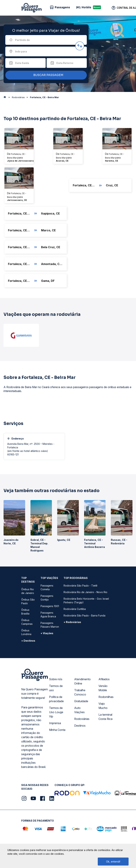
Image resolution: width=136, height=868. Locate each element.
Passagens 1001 (50, 606)
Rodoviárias (82, 719)
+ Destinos (28, 641)
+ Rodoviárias (72, 622)
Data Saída (22, 63)
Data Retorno (65, 63)
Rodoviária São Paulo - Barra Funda (84, 615)
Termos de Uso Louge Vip (56, 712)
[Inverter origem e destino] (80, 46)
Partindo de (22, 40)
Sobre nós (56, 679)
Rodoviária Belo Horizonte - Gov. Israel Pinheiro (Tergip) (86, 601)
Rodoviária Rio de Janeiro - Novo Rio (85, 592)
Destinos (80, 726)
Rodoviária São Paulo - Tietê (80, 586)
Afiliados (104, 679)
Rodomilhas (106, 697)
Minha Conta (57, 730)
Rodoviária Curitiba (75, 609)
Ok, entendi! (113, 862)
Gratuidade (81, 701)
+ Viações (47, 633)
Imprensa (55, 723)
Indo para (21, 51)
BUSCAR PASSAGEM (45, 75)
